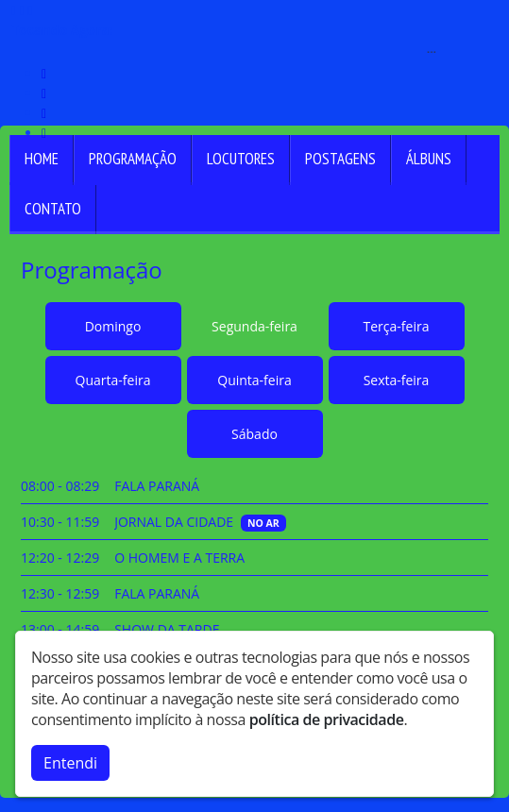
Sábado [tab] (254, 434)
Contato (53, 209)
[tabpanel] (254, 593)
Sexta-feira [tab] (397, 380)
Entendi (70, 763)
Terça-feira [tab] (397, 326)
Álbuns (429, 159)
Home (42, 159)
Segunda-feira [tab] (254, 326)
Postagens (340, 159)
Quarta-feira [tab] (113, 380)
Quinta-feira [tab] (254, 380)
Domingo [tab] (113, 326)
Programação (133, 159)
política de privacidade (327, 719)
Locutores (241, 159)
